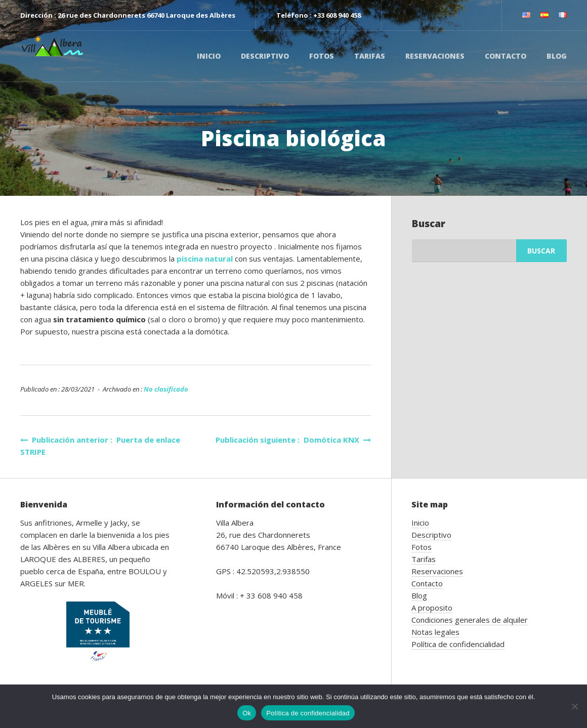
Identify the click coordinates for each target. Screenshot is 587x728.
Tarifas (370, 56)
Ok (247, 713)
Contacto (506, 56)
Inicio (209, 56)
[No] (574, 706)
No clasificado (166, 389)
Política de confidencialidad (458, 644)
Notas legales (435, 632)
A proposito (432, 608)
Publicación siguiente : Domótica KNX (293, 440)
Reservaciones (435, 56)
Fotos (322, 56)
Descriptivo (265, 56)
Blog (557, 56)
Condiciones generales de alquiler (470, 620)
